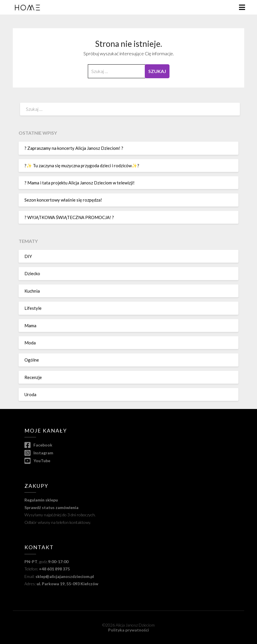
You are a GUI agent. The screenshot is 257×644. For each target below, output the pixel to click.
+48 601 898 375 (54, 569)
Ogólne (32, 360)
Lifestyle (33, 308)
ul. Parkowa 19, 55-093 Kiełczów (67, 584)
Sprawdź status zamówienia (51, 507)
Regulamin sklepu (41, 500)
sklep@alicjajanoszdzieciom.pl (65, 576)
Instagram (39, 453)
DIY (28, 256)
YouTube (37, 461)
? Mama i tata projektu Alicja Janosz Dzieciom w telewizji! (80, 183)
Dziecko (32, 273)
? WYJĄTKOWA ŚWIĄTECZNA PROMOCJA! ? (69, 217)
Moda (30, 343)
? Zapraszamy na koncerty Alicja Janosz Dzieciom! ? (74, 148)
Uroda (30, 394)
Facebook (38, 445)
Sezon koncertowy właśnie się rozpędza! (63, 200)
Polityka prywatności (128, 630)
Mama (30, 325)
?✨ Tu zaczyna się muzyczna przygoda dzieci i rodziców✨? (82, 166)
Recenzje (33, 377)
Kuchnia (32, 291)
